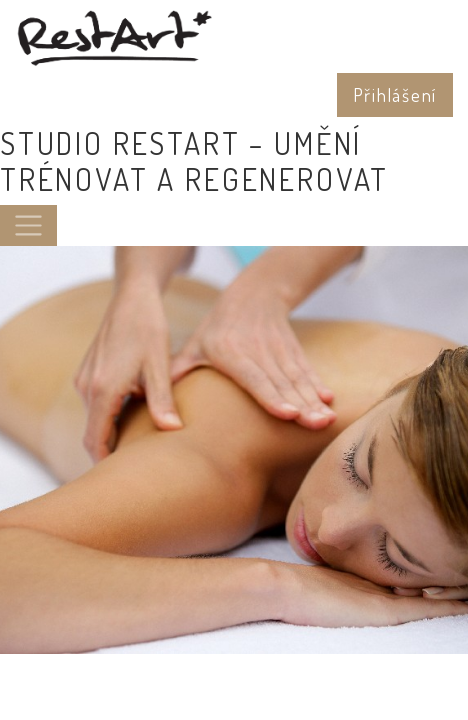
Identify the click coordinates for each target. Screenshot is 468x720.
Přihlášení (395, 94)
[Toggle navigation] (28, 225)
